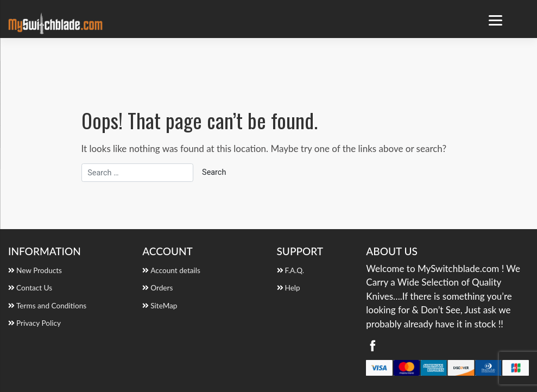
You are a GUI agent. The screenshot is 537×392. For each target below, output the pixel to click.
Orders (162, 288)
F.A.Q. (295, 270)
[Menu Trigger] (495, 20)
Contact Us (34, 288)
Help (293, 288)
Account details (175, 270)
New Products (39, 270)
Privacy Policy (39, 323)
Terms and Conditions (51, 306)
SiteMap (164, 306)
